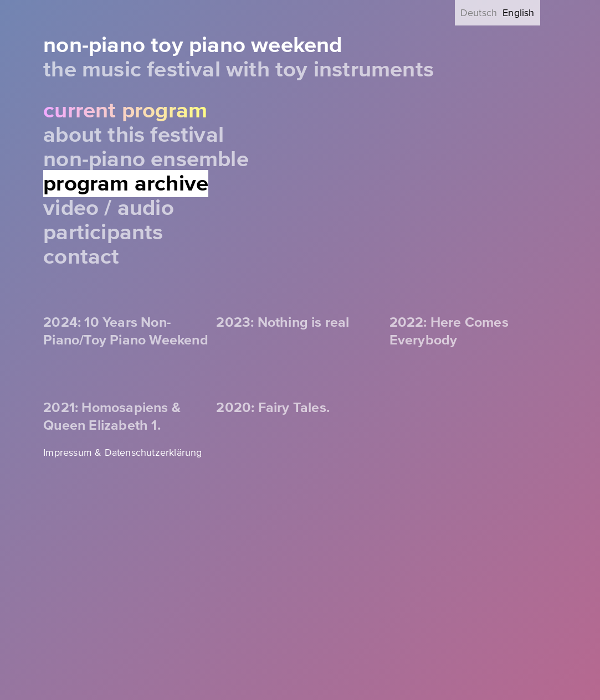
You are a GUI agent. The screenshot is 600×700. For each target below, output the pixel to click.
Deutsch (479, 13)
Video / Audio (109, 208)
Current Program (125, 110)
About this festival (134, 135)
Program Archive (126, 184)
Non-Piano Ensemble (146, 159)
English (518, 13)
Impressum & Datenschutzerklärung (122, 452)
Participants (103, 232)
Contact (81, 257)
